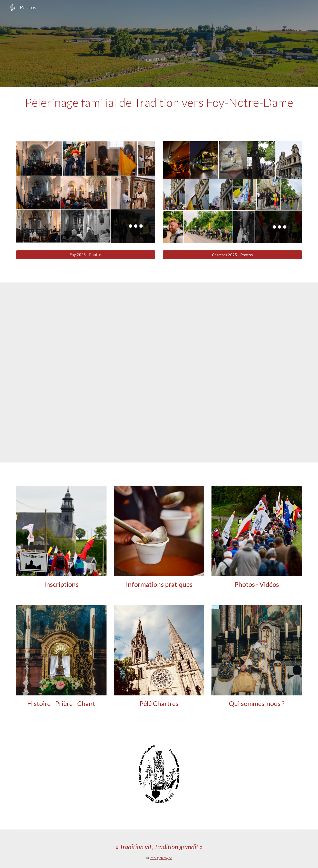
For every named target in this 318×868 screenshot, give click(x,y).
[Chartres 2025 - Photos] (232, 255)
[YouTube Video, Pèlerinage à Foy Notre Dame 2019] (159, 372)
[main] (159, 102)
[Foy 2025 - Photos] (86, 254)
